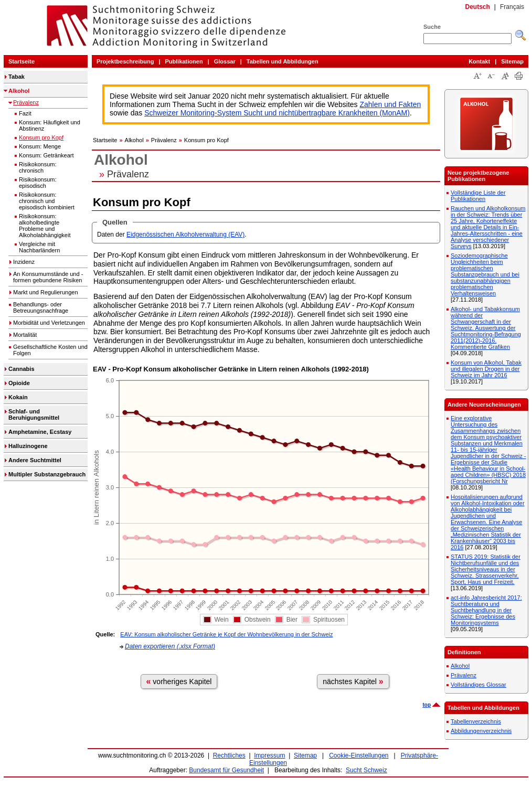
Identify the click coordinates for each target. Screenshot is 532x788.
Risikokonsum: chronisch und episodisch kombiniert (47, 201)
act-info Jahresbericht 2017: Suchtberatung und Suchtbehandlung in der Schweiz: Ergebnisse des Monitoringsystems (486, 610)
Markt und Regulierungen (46, 292)
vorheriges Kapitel (179, 681)
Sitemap (512, 61)
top (427, 705)
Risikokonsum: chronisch (38, 167)
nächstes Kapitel (353, 681)
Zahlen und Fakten (391, 104)
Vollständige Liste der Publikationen (478, 196)
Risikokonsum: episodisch (38, 183)
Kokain (18, 397)
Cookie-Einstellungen (359, 755)
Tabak (17, 77)
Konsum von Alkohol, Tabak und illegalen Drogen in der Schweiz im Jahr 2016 (486, 369)
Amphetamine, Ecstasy (40, 432)
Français (512, 7)
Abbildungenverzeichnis (481, 731)
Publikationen (184, 61)
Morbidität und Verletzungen (49, 323)
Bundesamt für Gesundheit (226, 770)
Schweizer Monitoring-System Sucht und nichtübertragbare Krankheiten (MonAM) (277, 113)
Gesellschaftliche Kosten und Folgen (50, 350)
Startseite (22, 61)
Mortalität (25, 335)
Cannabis (22, 369)
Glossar (225, 61)
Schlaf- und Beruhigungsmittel (34, 414)
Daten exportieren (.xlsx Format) (170, 646)
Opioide (19, 383)
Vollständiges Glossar (478, 685)
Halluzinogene (28, 446)
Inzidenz (24, 262)
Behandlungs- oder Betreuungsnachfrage (41, 307)
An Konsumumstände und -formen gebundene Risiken (48, 277)
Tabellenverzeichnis (476, 721)
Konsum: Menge (40, 146)
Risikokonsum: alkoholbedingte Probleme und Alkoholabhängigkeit (45, 226)
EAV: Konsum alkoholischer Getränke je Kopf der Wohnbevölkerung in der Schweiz (226, 634)
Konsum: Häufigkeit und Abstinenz (50, 125)
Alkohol (19, 91)
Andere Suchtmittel (35, 460)
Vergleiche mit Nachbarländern (39, 247)
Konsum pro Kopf (41, 137)
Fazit (25, 113)
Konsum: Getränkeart (46, 155)
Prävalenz (26, 102)
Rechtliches (229, 755)
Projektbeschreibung (125, 61)
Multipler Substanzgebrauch (47, 474)
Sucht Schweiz (366, 770)
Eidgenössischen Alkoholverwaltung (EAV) (185, 235)
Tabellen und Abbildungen (283, 61)
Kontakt (479, 61)
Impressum (269, 755)
